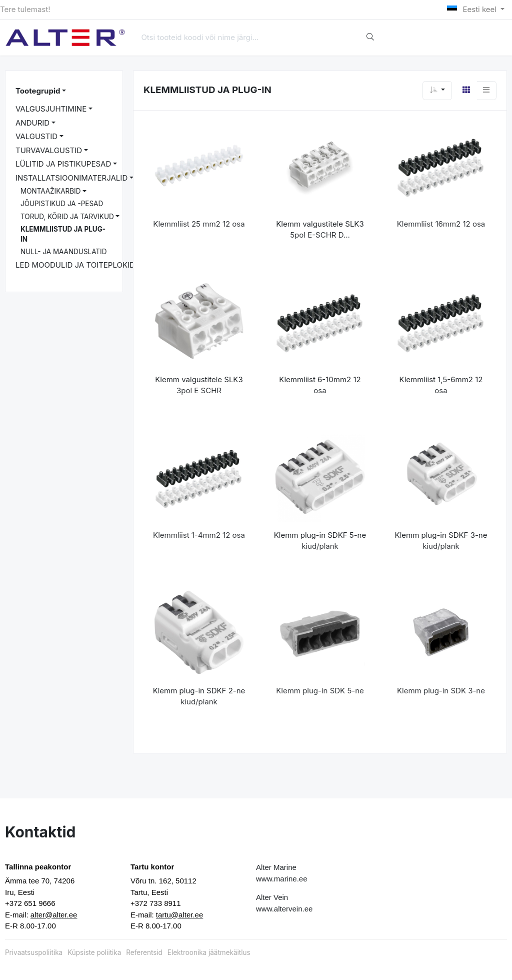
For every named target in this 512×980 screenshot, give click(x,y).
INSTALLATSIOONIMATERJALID (71, 178)
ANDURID (32, 123)
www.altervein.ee (284, 909)
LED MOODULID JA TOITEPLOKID (75, 265)
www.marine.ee (282, 879)
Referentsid (144, 952)
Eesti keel (473, 9)
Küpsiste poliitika (94, 952)
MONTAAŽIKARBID (50, 191)
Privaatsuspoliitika (34, 952)
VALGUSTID (36, 136)
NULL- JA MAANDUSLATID (63, 252)
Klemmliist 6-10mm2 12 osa (320, 385)
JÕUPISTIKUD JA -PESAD (62, 204)
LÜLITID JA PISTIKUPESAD (63, 164)
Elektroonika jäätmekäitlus (209, 952)
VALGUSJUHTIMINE (51, 109)
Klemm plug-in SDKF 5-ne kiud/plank (320, 541)
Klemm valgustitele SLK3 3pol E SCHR (199, 385)
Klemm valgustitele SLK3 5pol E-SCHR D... (320, 230)
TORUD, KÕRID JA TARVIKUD (67, 217)
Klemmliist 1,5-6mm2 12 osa (441, 385)
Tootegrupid (38, 91)
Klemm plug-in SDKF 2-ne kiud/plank (199, 696)
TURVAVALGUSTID (49, 150)
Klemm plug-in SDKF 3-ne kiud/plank (441, 541)
